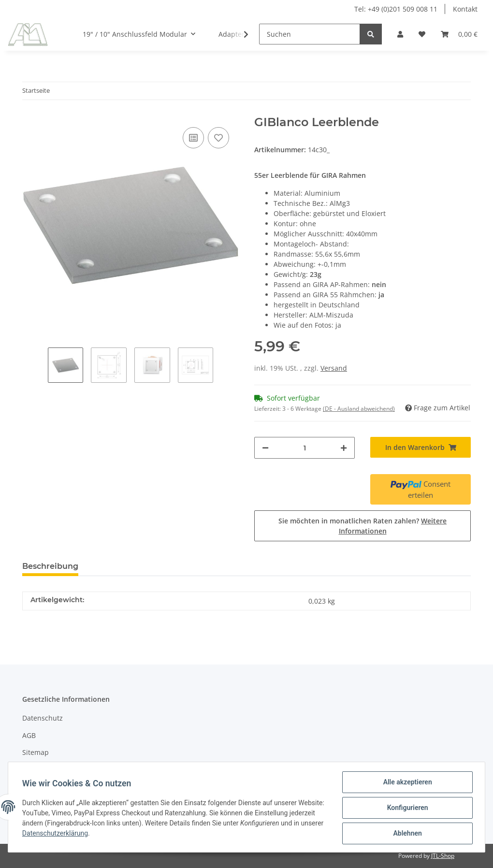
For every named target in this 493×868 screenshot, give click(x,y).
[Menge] (304, 448)
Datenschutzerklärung (88, 834)
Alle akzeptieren (406, 783)
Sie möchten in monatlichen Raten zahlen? (362, 526)
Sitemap (36, 752)
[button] (400, 34)
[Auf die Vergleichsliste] (193, 138)
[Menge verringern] (265, 448)
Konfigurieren (406, 809)
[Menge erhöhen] (344, 448)
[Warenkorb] (459, 34)
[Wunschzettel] (422, 34)
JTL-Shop (443, 856)
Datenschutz (43, 718)
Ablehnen (406, 834)
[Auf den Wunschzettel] (218, 138)
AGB (29, 735)
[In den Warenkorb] (420, 447)
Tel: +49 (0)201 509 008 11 (396, 9)
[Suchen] (310, 34)
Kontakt (465, 9)
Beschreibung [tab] (50, 566)
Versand (334, 368)
